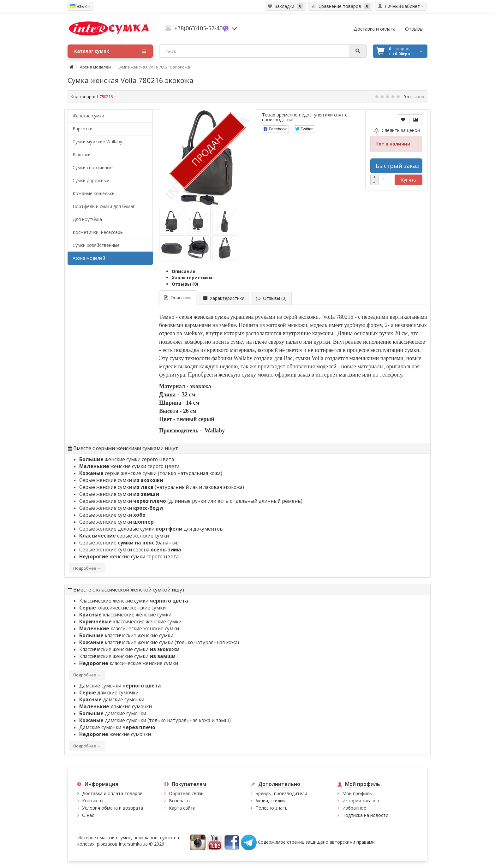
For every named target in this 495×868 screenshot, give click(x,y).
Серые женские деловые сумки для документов (151, 529)
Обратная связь (186, 793)
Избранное (354, 808)
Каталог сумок (110, 51)
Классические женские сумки (134, 601)
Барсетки (83, 129)
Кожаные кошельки (94, 193)
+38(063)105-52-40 (198, 28)
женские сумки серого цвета (127, 459)
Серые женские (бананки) (129, 543)
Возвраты (180, 801)
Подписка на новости (365, 815)
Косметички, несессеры (98, 232)
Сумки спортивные (93, 167)
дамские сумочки (109, 693)
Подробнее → (87, 568)
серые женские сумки (118, 473)
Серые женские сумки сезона (130, 550)
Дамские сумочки (120, 686)
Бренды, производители (281, 793)
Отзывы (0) (185, 284)
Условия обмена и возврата (113, 808)
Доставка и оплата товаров (112, 793)
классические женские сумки (122, 608)
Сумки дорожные (91, 180)
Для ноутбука (87, 219)
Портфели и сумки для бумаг (104, 206)
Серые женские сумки (121, 480)
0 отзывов (414, 97)
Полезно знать (271, 808)
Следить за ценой (397, 130)
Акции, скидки (270, 801)
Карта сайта (182, 808)
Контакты (93, 801)
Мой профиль (357, 793)
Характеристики (192, 278)
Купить (409, 180)
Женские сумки (88, 116)
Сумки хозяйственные (96, 245)
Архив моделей (95, 67)
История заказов (361, 801)
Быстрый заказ (397, 166)
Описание (184, 271)
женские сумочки (115, 734)
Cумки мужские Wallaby (97, 142)
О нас (88, 815)
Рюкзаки (82, 155)
